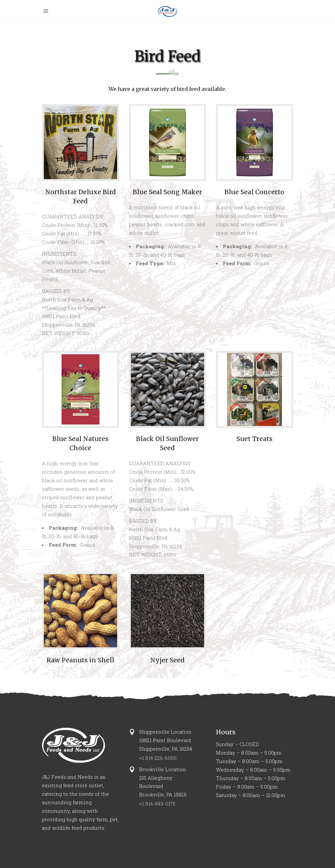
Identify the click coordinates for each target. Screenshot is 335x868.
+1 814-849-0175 (157, 804)
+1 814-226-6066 (158, 758)
